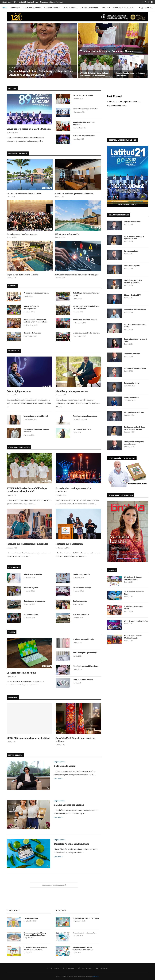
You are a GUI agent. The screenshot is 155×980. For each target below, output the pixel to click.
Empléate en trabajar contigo (135, 368)
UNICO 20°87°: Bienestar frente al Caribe (24, 194)
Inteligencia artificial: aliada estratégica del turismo (135, 428)
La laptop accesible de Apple (21, 673)
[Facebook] (143, 2)
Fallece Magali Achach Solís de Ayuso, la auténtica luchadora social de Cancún (41, 73)
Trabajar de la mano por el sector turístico (134, 443)
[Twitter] (146, 2)
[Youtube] (152, 2)
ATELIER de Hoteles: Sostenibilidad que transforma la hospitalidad (94, 74)
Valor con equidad (31, 588)
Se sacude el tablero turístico (135, 309)
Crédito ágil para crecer (19, 391)
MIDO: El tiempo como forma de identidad (28, 738)
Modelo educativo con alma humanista (84, 123)
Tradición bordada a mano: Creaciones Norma (107, 51)
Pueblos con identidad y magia (85, 319)
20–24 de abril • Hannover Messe (134, 607)
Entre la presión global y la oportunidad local (134, 237)
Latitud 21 (96, 977)
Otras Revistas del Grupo (124, 8)
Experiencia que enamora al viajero (86, 918)
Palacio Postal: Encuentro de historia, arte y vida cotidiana (35, 321)
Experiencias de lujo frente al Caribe (22, 275)
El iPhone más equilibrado (83, 639)
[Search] (151, 8)
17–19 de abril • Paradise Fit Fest (136, 621)
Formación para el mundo (83, 95)
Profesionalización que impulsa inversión (36, 430)
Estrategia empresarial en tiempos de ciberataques (77, 275)
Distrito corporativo (81, 614)
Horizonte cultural (31, 614)
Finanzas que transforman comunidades (27, 544)
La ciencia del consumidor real (36, 416)
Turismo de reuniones (133, 222)
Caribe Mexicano (51, 8)
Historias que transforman (69, 544)
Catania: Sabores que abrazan (69, 805)
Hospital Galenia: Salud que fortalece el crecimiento (130, 74)
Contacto (106, 8)
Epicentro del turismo (32, 333)
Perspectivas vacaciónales (134, 412)
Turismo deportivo (31, 918)
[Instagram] (149, 2)
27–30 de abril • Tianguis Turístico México (133, 578)
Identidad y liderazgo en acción (72, 391)
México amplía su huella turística (86, 333)
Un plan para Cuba (131, 251)
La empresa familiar (132, 397)
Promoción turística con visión (36, 293)
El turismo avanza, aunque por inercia (135, 325)
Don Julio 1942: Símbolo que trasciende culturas (76, 740)
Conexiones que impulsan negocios (22, 234)
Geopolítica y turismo (132, 353)
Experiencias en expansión (34, 601)
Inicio (5, 8)
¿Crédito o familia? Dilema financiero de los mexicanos (83, 949)
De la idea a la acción (65, 766)
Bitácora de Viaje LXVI (133, 295)
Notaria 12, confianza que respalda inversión (74, 194)
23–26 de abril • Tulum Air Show (134, 593)
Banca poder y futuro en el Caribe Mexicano (29, 129)
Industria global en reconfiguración (31, 307)
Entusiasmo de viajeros (82, 429)
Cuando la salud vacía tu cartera (84, 933)
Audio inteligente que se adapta (85, 653)
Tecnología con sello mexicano (85, 416)
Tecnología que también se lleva (85, 666)
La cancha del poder (132, 383)
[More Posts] (54, 885)
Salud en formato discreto (83, 680)
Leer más (58, 779)
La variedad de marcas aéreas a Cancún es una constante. (35, 949)
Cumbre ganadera (80, 601)
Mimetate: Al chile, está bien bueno (72, 844)
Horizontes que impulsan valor (85, 109)
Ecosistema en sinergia (82, 588)
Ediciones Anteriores (89, 8)
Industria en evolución (33, 574)
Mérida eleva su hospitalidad (68, 234)
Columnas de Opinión (32, 8)
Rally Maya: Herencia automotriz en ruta (86, 294)
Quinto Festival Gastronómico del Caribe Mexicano (86, 307)
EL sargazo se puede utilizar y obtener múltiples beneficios (35, 934)
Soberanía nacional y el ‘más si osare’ (136, 340)
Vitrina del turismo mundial (84, 136)
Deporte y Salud (70, 8)
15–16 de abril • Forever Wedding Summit (133, 637)
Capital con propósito (81, 574)
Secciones (15, 8)
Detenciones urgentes (132, 266)
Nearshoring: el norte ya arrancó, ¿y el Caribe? (133, 281)
